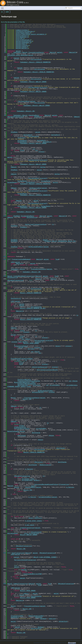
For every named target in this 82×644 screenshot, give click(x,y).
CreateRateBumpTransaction (24, 276)
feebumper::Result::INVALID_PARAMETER (35, 62)
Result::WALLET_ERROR (28, 535)
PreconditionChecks (36, 52)
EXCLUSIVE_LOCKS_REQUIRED (17, 55)
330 (4, 553)
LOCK (12, 262)
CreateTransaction (27, 528)
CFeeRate (38, 117)
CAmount (77, 117)
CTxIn (22, 150)
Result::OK (27, 399)
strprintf (43, 87)
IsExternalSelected (39, 367)
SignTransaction (18, 553)
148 (4, 259)
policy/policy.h (22, 36)
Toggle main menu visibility (3, 7)
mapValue (39, 617)
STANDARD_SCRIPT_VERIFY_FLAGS (19, 387)
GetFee (43, 167)
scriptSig (36, 385)
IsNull (28, 339)
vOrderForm (63, 621)
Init (18, 360)
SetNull (37, 480)
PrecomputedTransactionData (22, 359)
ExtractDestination (22, 428)
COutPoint (38, 518)
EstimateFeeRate (27, 216)
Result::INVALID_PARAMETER (31, 293)
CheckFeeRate (34, 115)
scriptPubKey (55, 385)
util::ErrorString (31, 533)
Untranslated (36, 59)
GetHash (43, 619)
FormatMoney (22, 140)
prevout (42, 152)
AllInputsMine (24, 101)
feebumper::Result (21, 52)
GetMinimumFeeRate (36, 247)
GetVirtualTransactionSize (36, 224)
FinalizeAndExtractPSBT (33, 574)
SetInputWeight (38, 392)
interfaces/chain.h (23, 33)
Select (58, 346)
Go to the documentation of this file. (13, 22)
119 (4, 216)
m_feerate (29, 469)
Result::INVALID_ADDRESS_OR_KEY (33, 308)
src (2, 12)
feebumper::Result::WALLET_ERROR (33, 82)
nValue (37, 352)
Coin (21, 338)
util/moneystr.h (22, 37)
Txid (57, 259)
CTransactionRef (17, 616)
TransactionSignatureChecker (29, 381)
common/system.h (22, 30)
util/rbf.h (20, 38)
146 (4, 257)
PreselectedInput (21, 346)
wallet (7, 12)
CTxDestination (20, 427)
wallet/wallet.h (22, 48)
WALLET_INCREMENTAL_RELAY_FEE (64, 241)
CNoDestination (45, 465)
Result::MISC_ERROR (31, 343)
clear (32, 479)
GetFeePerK (28, 135)
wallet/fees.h (21, 44)
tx (53, 224)
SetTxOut (31, 349)
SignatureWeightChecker (27, 384)
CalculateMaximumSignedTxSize (46, 484)
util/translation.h (23, 40)
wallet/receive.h (23, 45)
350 (4, 584)
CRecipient (22, 435)
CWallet (52, 52)
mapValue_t (15, 617)
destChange (36, 433)
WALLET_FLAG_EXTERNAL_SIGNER (45, 557)
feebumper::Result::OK (26, 111)
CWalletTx (73, 52)
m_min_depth (30, 525)
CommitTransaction (21, 584)
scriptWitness (72, 385)
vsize (33, 486)
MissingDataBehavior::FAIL (25, 382)
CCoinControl (32, 217)
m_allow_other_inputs (34, 521)
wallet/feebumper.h (23, 43)
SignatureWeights (24, 380)
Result (10, 276)
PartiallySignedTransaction (25, 560)
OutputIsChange (13, 431)
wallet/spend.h (22, 47)
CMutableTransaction (15, 117)
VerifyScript (23, 385)
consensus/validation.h (25, 31)
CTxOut (22, 426)
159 (4, 276)
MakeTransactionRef (36, 616)
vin (34, 149)
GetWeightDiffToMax (45, 391)
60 (4, 115)
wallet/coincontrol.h (24, 41)
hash (20, 342)
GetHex (25, 342)
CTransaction (64, 484)
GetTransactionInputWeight (47, 370)
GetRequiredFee (35, 188)
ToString (52, 619)
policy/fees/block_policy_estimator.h (31, 34)
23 (4, 52)
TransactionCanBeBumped (21, 259)
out (23, 339)
